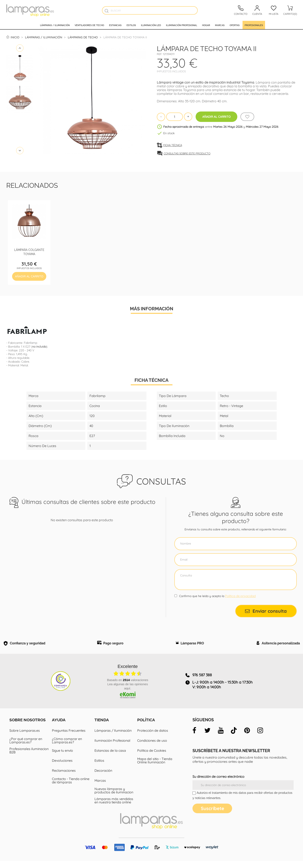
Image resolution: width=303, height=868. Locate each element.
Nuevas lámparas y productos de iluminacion (114, 798)
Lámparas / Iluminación (55, 25)
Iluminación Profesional (112, 748)
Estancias (115, 25)
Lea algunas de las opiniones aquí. (128, 693)
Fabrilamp (30, 343)
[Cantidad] (175, 117)
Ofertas (235, 25)
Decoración (103, 778)
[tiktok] (234, 738)
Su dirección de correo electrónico (218, 784)
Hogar (206, 25)
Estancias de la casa (110, 758)
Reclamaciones (64, 778)
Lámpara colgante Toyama (29, 252)
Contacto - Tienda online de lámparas (71, 788)
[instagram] (260, 738)
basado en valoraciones (128, 687)
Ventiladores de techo (89, 25)
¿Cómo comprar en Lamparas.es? (67, 748)
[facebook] (194, 738)
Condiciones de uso (152, 748)
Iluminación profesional (182, 25)
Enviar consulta (266, 611)
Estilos (131, 25)
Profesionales (254, 25)
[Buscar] (150, 10)
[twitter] (207, 738)
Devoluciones (62, 768)
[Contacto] (241, 10)
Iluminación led (151, 25)
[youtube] (221, 738)
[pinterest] (247, 738)
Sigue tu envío (62, 758)
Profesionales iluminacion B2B (29, 758)
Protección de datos (153, 738)
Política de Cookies (152, 758)
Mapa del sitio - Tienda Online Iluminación (155, 768)
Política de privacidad (240, 596)
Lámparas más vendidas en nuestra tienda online (114, 808)
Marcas (220, 25)
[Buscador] (107, 11)
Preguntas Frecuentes (69, 738)
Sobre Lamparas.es (25, 738)
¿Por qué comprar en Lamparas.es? (26, 748)
